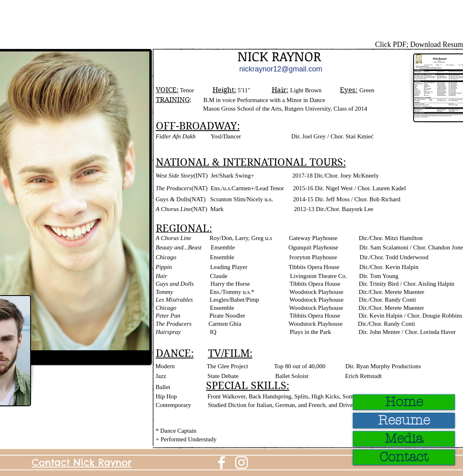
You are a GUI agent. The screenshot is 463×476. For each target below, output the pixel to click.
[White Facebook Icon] (222, 463)
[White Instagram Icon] (241, 463)
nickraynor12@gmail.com (281, 69)
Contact (404, 457)
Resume (404, 420)
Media (404, 439)
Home (404, 402)
